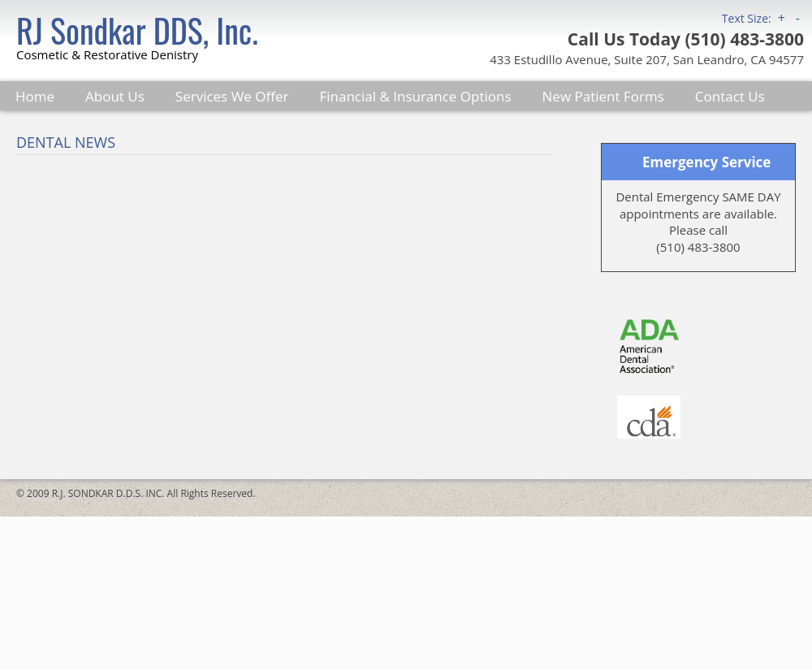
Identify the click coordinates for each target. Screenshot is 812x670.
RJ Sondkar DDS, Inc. (137, 30)
